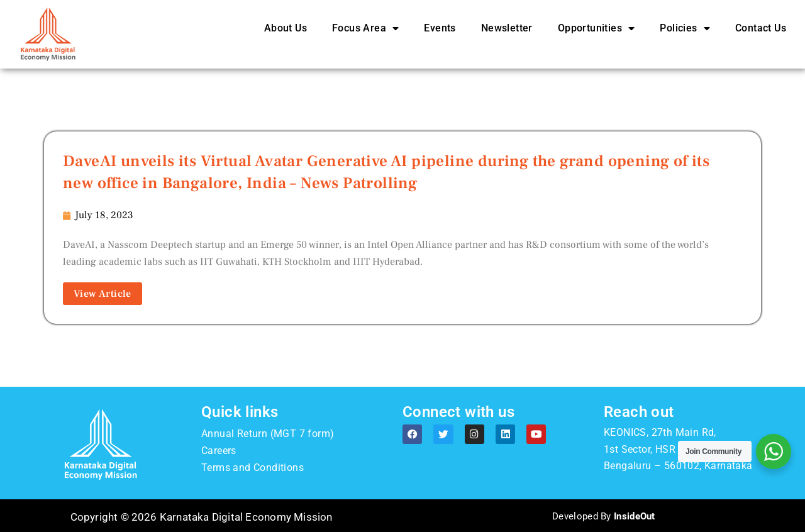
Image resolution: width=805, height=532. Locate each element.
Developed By (603, 516)
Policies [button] (685, 28)
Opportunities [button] (597, 28)
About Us (286, 28)
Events (440, 28)
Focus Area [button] (365, 28)
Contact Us (761, 28)
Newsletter (507, 28)
